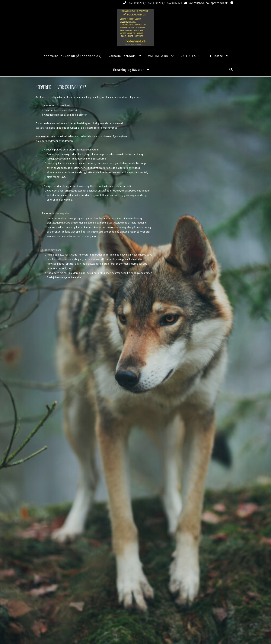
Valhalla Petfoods (122, 56)
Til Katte (216, 56)
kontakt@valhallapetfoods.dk (205, 3)
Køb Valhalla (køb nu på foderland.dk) (73, 56)
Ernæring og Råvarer (128, 70)
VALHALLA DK (158, 56)
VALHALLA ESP (192, 56)
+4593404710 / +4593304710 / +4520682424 (152, 3)
